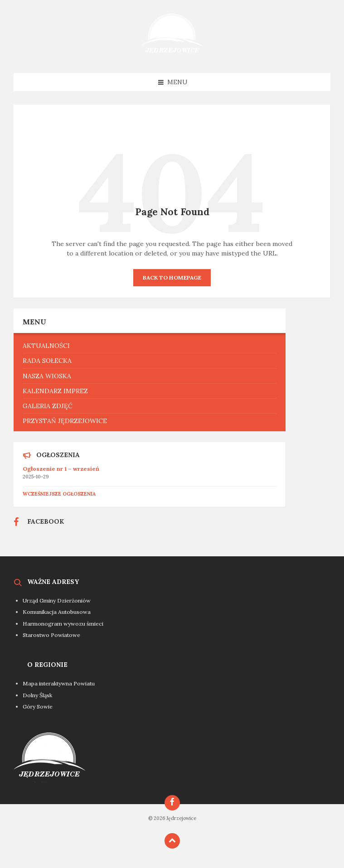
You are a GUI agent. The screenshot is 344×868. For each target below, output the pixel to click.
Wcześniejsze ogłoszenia (59, 494)
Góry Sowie (38, 706)
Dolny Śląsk (37, 695)
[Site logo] (172, 55)
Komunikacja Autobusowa (57, 612)
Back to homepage (172, 277)
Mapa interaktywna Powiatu (59, 683)
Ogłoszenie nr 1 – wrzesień (61, 469)
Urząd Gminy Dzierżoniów (57, 600)
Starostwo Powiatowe (51, 635)
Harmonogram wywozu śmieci (63, 624)
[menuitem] (150, 346)
